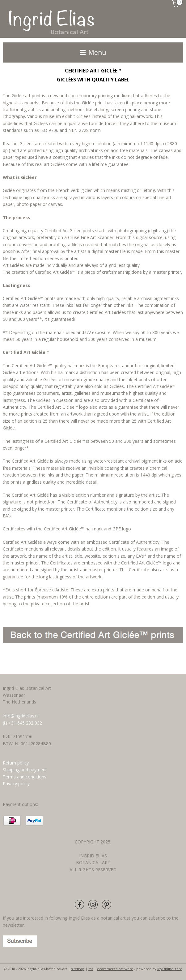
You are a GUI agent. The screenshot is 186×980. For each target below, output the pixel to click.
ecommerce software (115, 969)
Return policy (16, 763)
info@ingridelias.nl (21, 716)
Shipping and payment (25, 770)
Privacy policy (16, 784)
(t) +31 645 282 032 (22, 723)
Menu (93, 52)
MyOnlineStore (170, 969)
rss (91, 969)
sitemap (78, 969)
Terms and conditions (25, 777)
